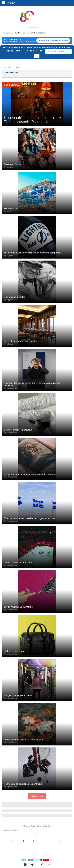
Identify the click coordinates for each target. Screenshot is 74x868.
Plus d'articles (37, 796)
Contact (66, 841)
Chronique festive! (37, 165)
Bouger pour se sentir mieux (37, 697)
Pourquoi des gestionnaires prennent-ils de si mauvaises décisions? (37, 386)
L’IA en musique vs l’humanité (37, 608)
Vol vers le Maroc (37, 210)
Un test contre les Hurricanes (37, 564)
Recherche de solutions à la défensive (37, 785)
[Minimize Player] (49, 865)
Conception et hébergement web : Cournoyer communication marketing (37, 854)
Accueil (7, 68)
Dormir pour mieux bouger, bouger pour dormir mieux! (37, 475)
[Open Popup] (41, 865)
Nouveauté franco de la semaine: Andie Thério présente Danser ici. (36, 120)
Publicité (38, 843)
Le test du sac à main (37, 652)
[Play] (25, 865)
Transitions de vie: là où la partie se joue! (37, 741)
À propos (18, 841)
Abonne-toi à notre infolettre (37, 826)
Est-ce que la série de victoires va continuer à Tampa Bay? (37, 254)
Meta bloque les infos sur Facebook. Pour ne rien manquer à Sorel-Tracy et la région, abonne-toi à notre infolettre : (37, 52)
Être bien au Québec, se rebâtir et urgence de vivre (37, 520)
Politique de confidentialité (47, 841)
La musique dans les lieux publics (37, 343)
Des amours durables (37, 298)
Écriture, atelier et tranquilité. (37, 431)
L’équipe (29, 841)
